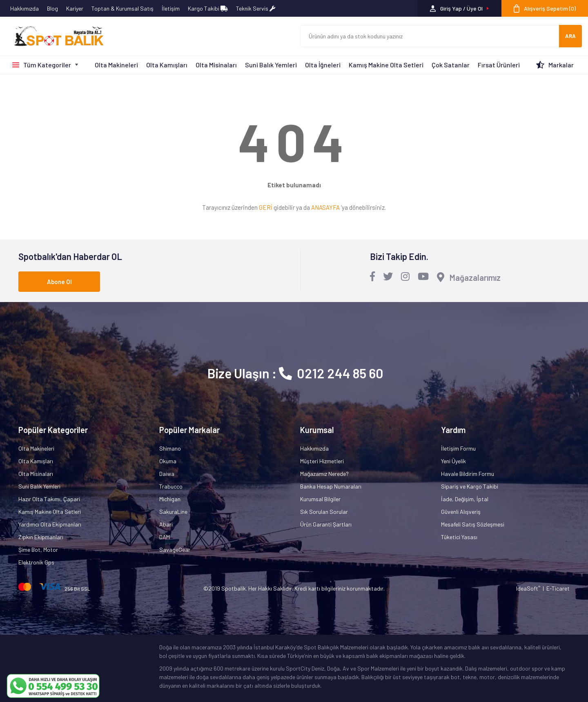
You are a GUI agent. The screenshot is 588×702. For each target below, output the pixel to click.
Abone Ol (59, 282)
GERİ (266, 207)
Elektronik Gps (36, 562)
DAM (165, 537)
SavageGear (175, 550)
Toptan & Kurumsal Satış (122, 8)
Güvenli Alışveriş (461, 512)
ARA (570, 36)
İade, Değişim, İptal (465, 499)
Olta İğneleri (323, 65)
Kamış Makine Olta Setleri (386, 65)
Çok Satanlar (451, 65)
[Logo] (55, 36)
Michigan (170, 499)
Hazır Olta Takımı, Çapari (49, 499)
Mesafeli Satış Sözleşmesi (473, 524)
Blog (52, 8)
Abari (166, 524)
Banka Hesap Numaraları (331, 486)
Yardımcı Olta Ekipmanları (50, 524)
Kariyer (75, 8)
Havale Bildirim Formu (468, 474)
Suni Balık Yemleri (271, 65)
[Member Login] (460, 8)
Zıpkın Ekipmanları (41, 537)
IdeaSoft (528, 588)
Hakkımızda (24, 8)
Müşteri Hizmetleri (322, 461)
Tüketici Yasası (459, 537)
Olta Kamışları (167, 65)
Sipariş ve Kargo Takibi (470, 486)
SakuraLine (173, 512)
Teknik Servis (256, 8)
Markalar (561, 65)
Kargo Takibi (208, 8)
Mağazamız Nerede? (324, 474)
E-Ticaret (558, 588)
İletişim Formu (458, 448)
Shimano (170, 448)
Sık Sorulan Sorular (324, 512)
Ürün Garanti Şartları (326, 524)
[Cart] (545, 8)
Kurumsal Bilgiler (320, 499)
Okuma (168, 461)
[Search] (430, 36)
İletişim (171, 8)
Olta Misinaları (216, 65)
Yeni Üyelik (453, 461)
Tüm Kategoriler (47, 65)
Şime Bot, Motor (38, 550)
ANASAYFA (325, 207)
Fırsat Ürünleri (499, 65)
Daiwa (167, 474)
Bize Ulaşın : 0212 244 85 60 (295, 373)
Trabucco (171, 486)
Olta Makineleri (116, 65)
